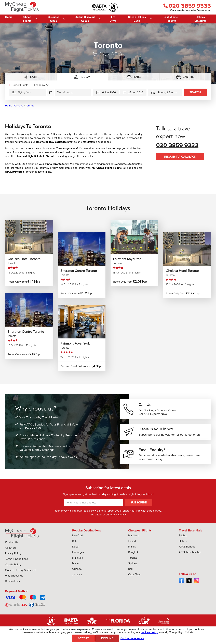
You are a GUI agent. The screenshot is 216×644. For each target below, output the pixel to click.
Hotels (183, 543)
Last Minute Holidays (171, 19)
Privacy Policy (118, 516)
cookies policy (149, 632)
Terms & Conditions (16, 561)
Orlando (77, 571)
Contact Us (12, 544)
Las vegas (78, 554)
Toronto (30, 106)
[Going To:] (73, 92)
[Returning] (133, 92)
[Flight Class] (41, 85)
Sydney (133, 565)
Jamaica (77, 576)
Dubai (76, 548)
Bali (74, 543)
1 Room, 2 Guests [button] (167, 92)
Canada (19, 106)
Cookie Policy (13, 566)
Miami (76, 565)
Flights (183, 537)
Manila (132, 548)
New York (78, 537)
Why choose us (14, 577)
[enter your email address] (93, 504)
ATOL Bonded (187, 548)
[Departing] (106, 92)
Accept (83, 638)
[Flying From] (28, 92)
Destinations (12, 583)
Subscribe (138, 504)
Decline (107, 638)
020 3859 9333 (187, 6)
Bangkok (133, 554)
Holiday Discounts (200, 19)
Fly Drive (113, 19)
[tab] (31, 77)
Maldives (77, 559)
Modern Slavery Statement (21, 572)
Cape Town (135, 576)
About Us (11, 549)
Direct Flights (19, 85)
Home (9, 17)
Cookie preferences (132, 638)
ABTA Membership (190, 554)
